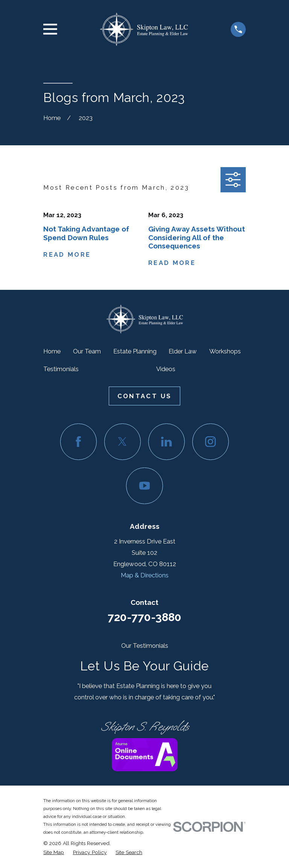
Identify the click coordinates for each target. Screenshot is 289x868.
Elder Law (183, 351)
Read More (67, 254)
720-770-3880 (144, 617)
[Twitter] (122, 442)
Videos (166, 369)
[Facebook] (78, 442)
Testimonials (61, 369)
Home (52, 351)
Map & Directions (145, 575)
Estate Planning (135, 351)
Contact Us (144, 396)
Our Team (87, 351)
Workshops (225, 351)
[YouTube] (144, 486)
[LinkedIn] (167, 442)
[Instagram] (211, 442)
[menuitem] (54, 852)
